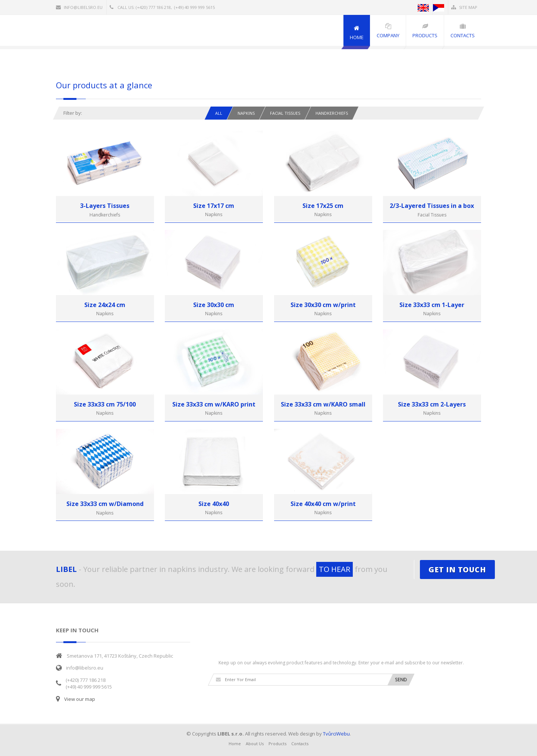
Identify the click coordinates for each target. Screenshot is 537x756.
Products (277, 744)
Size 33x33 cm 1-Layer (432, 305)
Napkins (246, 113)
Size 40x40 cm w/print (323, 504)
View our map (80, 699)
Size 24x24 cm (105, 305)
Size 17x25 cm (323, 206)
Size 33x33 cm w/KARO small (323, 404)
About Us (255, 744)
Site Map (464, 7)
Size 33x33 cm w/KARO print (214, 404)
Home (235, 744)
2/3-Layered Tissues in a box (432, 206)
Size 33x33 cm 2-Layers (432, 404)
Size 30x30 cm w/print (323, 305)
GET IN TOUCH (457, 570)
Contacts (300, 744)
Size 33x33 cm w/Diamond (105, 504)
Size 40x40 (214, 504)
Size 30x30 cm (214, 305)
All (219, 113)
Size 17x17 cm (214, 206)
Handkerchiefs (332, 113)
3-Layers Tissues (105, 206)
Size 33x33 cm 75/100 (105, 404)
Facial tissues (285, 113)
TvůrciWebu (336, 734)
